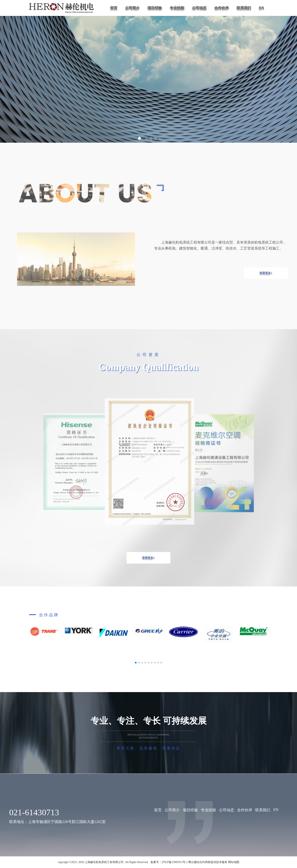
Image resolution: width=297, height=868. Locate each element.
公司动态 (199, 8)
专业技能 (177, 8)
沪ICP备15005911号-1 (175, 862)
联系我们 (244, 8)
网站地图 (234, 862)
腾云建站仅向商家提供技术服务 (208, 862)
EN (261, 8)
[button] (139, 138)
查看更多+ (266, 273)
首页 (114, 8)
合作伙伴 (222, 8)
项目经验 (155, 8)
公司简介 (132, 8)
